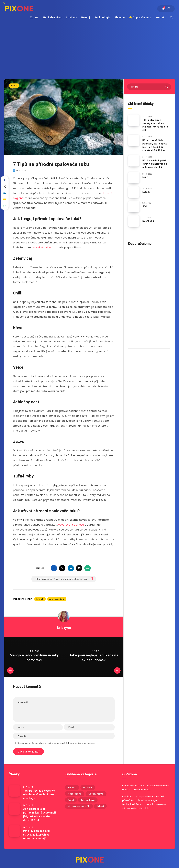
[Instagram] (169, 9)
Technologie (102, 17)
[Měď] (134, 178)
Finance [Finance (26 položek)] (72, 788)
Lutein (146, 192)
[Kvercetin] (134, 221)
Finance (120, 17)
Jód (145, 206)
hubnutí (40, 599)
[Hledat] (149, 87)
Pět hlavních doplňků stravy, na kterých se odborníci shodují (155, 164)
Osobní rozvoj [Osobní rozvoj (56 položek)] (96, 794)
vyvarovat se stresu (71, 525)
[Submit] (167, 86)
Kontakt (161, 17)
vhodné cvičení (43, 248)
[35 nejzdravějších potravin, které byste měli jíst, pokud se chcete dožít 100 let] (134, 140)
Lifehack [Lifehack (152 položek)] (88, 788)
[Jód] (134, 207)
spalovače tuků (57, 599)
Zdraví (34, 17)
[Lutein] (134, 192)
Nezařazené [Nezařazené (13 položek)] (75, 794)
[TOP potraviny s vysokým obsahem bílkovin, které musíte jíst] (134, 120)
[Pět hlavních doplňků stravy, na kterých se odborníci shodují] (134, 161)
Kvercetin (148, 221)
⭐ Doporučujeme (140, 17)
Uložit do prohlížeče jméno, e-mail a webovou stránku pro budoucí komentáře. (56, 743)
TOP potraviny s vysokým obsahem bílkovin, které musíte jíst (155, 125)
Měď (145, 177)
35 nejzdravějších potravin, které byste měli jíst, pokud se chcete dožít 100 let (155, 145)
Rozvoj (86, 17)
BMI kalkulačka (52, 17)
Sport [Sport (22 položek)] (71, 800)
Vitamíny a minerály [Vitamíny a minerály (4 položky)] (79, 806)
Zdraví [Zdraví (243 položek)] (100, 806)
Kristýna (64, 628)
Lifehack (71, 17)
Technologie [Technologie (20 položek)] (88, 800)
